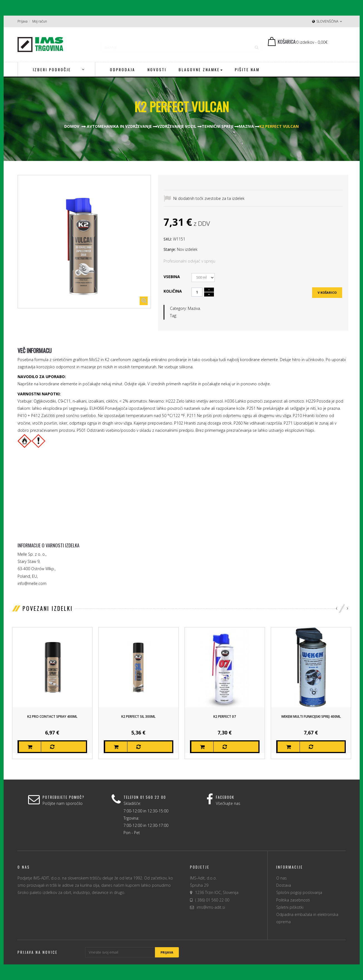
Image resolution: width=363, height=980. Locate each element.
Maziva (194, 308)
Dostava (284, 885)
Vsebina (172, 277)
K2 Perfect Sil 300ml (138, 716)
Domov (72, 126)
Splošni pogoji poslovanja (299, 892)
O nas (281, 878)
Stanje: (170, 249)
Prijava (23, 21)
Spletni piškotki (290, 907)
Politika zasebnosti (293, 900)
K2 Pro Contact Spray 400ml (52, 716)
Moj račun (40, 21)
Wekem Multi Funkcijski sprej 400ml (311, 716)
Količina (173, 291)
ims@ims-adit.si (211, 907)
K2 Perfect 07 (225, 716)
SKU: (168, 239)
